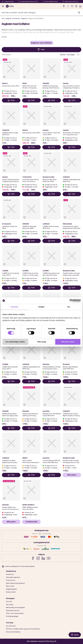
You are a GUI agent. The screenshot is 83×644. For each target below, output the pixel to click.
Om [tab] (69, 307)
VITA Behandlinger (12, 616)
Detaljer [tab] (42, 307)
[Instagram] (38, 558)
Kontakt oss (10, 574)
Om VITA (9, 602)
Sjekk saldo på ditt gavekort (15, 583)
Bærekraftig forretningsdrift (15, 607)
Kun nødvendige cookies (15, 342)
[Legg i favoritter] (4, 77)
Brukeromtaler (11, 592)
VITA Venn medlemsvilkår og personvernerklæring (23, 629)
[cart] (80, 6)
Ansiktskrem (16, 18)
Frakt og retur (11, 580)
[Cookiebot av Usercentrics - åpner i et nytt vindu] (71, 301)
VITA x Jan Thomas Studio (15, 613)
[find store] (64, 6)
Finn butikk (10, 605)
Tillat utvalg (41, 342)
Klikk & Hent (10, 586)
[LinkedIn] (43, 558)
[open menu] (3, 6)
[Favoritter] (72, 6)
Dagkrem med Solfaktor (36, 18)
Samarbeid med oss (13, 610)
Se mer (4, 37)
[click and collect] (76, 6)
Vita (3, 18)
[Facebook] (33, 558)
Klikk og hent (72, 475)
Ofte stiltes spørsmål (13, 577)
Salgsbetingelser (12, 589)
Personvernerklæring (13, 632)
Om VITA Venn (11, 626)
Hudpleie (8, 18)
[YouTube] (49, 558)
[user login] (68, 6)
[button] (79, 13)
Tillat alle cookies (68, 342)
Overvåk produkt (31, 522)
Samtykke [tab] (14, 307)
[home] (10, 6)
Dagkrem (24, 18)
